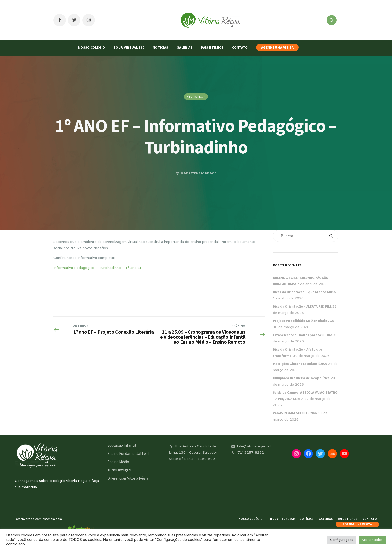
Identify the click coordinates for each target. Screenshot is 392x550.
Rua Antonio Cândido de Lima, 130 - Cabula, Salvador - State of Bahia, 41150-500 (194, 452)
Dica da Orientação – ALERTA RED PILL (302, 306)
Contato (240, 47)
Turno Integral (120, 470)
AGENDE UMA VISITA (277, 47)
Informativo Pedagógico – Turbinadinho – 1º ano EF (98, 268)
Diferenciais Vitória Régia (128, 478)
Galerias (185, 47)
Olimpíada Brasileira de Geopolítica (301, 378)
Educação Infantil (122, 445)
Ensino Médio (118, 462)
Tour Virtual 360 (129, 47)
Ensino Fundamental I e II (128, 453)
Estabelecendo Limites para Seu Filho (303, 335)
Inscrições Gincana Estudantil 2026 (300, 364)
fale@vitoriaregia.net (251, 446)
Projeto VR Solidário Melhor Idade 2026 (304, 321)
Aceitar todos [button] (372, 540)
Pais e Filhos (212, 47)
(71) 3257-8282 (247, 452)
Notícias (161, 47)
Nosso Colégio (92, 47)
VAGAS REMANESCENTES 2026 (295, 413)
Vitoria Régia (196, 96)
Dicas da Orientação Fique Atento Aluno (304, 292)
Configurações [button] (342, 540)
